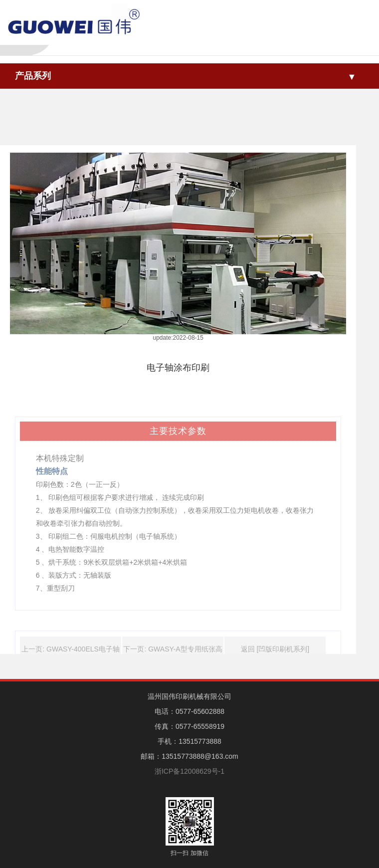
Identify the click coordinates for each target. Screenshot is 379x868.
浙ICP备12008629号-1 (189, 771)
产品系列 (33, 76)
